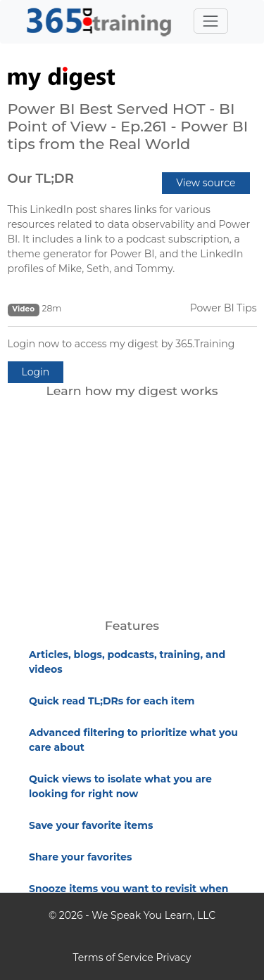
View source (206, 183)
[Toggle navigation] (211, 21)
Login (36, 372)
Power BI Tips (224, 308)
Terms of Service (113, 958)
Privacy (173, 958)
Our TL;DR (41, 179)
